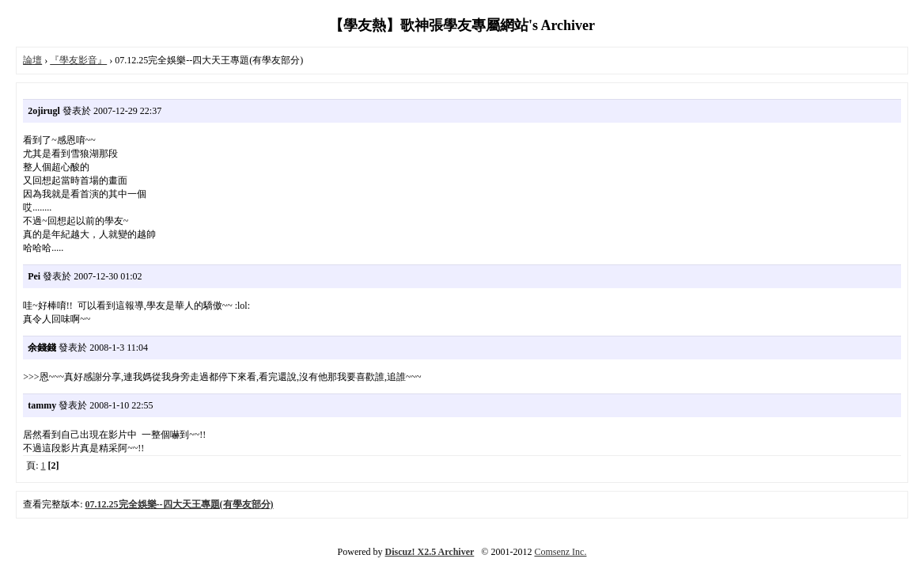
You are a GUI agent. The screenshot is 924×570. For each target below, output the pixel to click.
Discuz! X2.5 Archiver (430, 552)
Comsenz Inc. (560, 552)
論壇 (32, 60)
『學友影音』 (78, 60)
